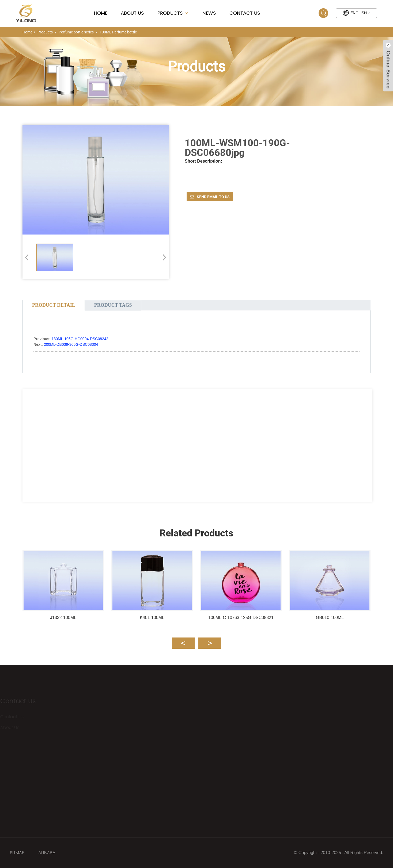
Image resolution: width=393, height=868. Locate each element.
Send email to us (213, 197)
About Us (132, 13)
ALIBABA (47, 853)
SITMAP (17, 853)
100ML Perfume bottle (118, 32)
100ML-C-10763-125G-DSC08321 (241, 618)
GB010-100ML (330, 618)
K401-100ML (152, 618)
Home (101, 13)
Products (173, 13)
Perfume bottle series (76, 32)
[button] (163, 257)
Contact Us (245, 13)
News (209, 13)
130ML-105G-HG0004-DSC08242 (80, 339)
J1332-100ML (63, 618)
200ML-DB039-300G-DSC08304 (71, 344)
